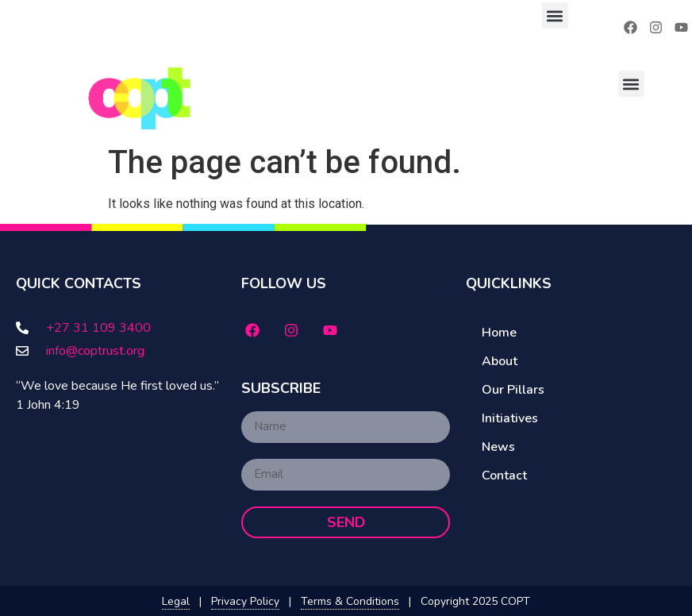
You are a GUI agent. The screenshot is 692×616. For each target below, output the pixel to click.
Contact (504, 475)
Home (499, 333)
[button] (555, 15)
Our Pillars (513, 390)
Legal (176, 601)
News (498, 447)
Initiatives (510, 418)
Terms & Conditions (350, 601)
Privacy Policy (245, 601)
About (500, 361)
